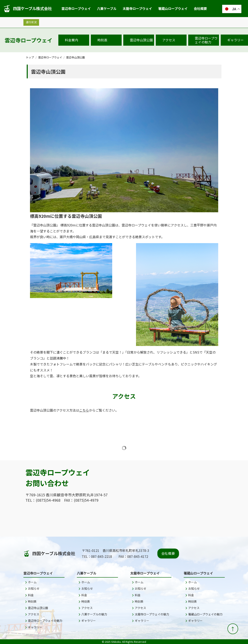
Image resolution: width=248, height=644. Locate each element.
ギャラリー (34, 627)
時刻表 (102, 40)
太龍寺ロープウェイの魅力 (151, 614)
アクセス (169, 40)
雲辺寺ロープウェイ (76, 8)
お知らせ (32, 588)
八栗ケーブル (107, 8)
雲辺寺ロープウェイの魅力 (206, 40)
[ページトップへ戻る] (233, 629)
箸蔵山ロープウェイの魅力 (204, 614)
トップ (30, 57)
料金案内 (72, 40)
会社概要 (200, 8)
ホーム (31, 582)
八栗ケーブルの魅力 (93, 614)
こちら (84, 410)
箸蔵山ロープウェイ (173, 8)
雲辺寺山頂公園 (141, 40)
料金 (29, 595)
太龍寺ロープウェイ (137, 8)
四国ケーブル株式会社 (28, 8)
